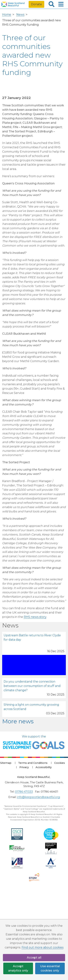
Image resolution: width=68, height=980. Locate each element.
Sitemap (6, 763)
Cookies (60, 763)
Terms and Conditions (33, 763)
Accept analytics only (18, 968)
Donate (36, 4)
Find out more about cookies (43, 947)
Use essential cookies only (50, 968)
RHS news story (35, 617)
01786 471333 (24, 792)
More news (18, 721)
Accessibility (44, 767)
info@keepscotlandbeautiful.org (38, 797)
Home (7, 15)
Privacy (24, 767)
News (20, 15)
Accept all (34, 958)
